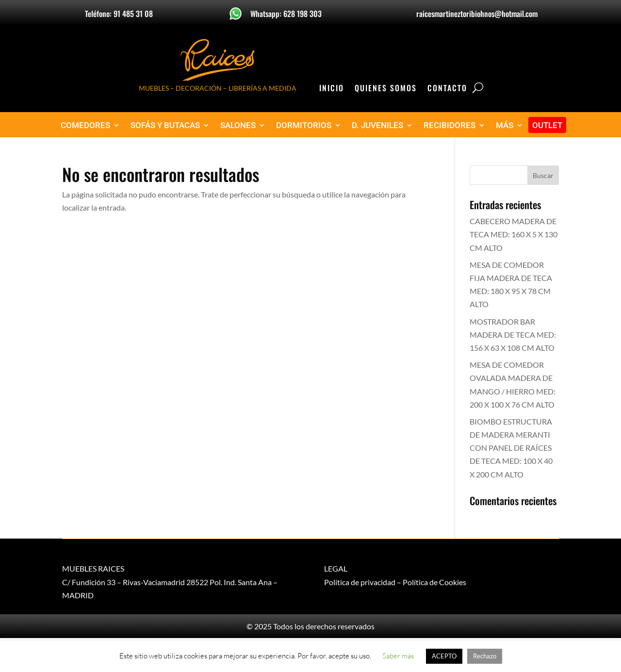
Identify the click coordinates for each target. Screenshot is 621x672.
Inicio (332, 89)
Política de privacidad (360, 582)
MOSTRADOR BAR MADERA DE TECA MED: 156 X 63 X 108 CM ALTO (513, 335)
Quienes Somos (386, 89)
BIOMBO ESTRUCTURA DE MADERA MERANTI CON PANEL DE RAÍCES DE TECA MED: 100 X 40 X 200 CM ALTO (511, 448)
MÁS (505, 125)
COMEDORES (85, 125)
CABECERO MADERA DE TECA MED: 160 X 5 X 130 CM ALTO (514, 234)
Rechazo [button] (485, 656)
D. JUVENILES (377, 125)
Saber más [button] (398, 656)
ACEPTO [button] (444, 656)
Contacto (447, 89)
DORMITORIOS (304, 125)
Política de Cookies (434, 582)
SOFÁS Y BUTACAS (165, 125)
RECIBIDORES (449, 125)
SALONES (238, 125)
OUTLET (547, 125)
